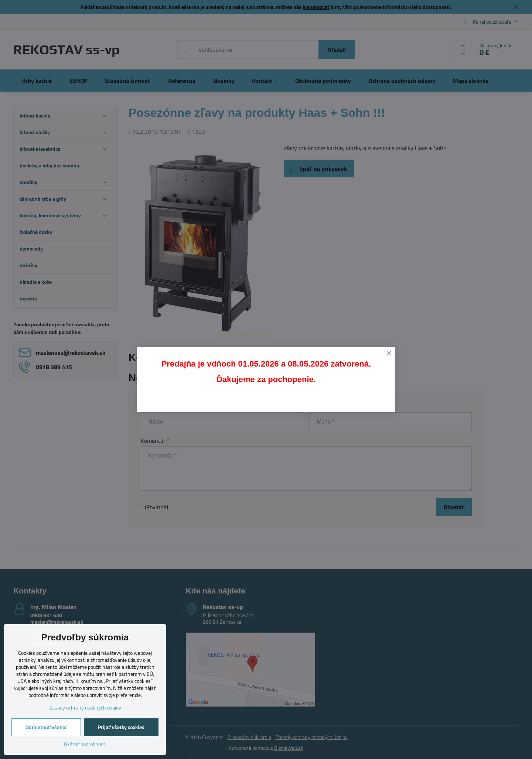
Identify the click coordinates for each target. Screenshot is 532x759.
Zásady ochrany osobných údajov (85, 707)
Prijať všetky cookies (121, 727)
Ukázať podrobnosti (85, 744)
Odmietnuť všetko (46, 727)
